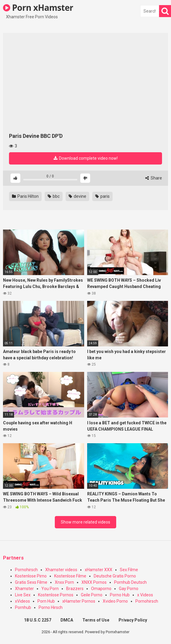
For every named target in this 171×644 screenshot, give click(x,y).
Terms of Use (96, 620)
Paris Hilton (25, 196)
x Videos (145, 595)
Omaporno (101, 589)
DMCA (67, 620)
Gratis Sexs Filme (31, 582)
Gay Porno (129, 589)
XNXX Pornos (94, 582)
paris (102, 196)
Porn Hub (46, 601)
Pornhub (23, 607)
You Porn (50, 589)
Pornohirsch (26, 570)
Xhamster (24, 589)
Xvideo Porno (115, 601)
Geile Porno (92, 595)
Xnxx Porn (64, 582)
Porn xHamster (38, 7)
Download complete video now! (86, 158)
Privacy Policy (133, 620)
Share (154, 178)
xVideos (22, 601)
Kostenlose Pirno (31, 576)
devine (77, 196)
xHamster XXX (99, 570)
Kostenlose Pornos (56, 595)
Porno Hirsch (51, 607)
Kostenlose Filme (70, 576)
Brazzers (75, 589)
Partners (13, 558)
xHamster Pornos (79, 601)
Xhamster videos (61, 570)
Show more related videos (85, 522)
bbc (54, 196)
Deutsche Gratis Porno (115, 576)
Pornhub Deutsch (130, 582)
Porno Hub (120, 595)
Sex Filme (129, 570)
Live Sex (23, 595)
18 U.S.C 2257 (38, 620)
